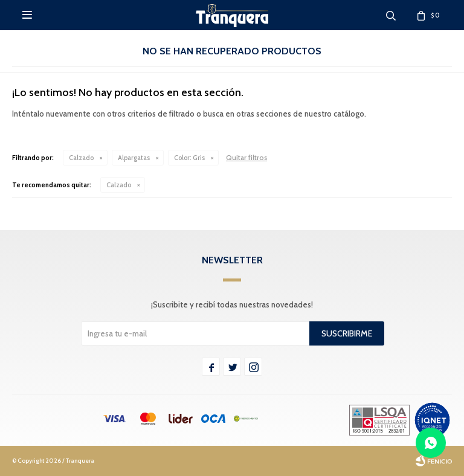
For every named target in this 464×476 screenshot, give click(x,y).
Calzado (81, 158)
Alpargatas (134, 158)
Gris (189, 158)
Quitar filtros (246, 157)
